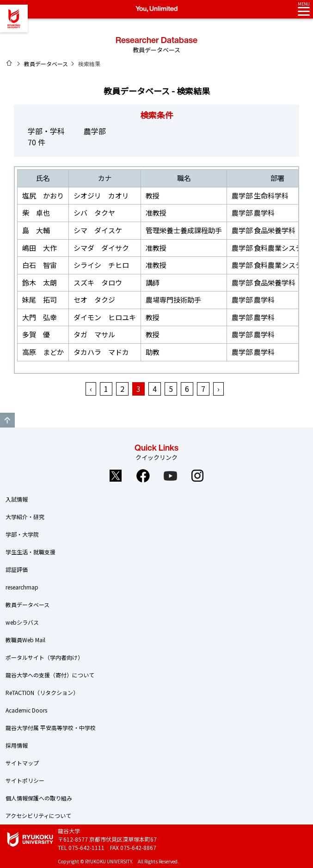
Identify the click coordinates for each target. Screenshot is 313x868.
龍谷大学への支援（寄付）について (50, 675)
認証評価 (17, 569)
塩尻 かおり (43, 195)
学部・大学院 (22, 534)
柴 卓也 (36, 213)
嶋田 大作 (40, 248)
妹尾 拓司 (40, 300)
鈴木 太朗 (40, 282)
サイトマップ (22, 763)
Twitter (116, 476)
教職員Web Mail (25, 640)
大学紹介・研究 (25, 517)
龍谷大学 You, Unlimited (14, 19)
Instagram (197, 476)
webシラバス (22, 622)
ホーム (9, 63)
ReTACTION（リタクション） (42, 692)
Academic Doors (26, 710)
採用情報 (17, 745)
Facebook (143, 476)
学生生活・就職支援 (31, 552)
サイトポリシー (25, 780)
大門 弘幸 (40, 317)
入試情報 (17, 499)
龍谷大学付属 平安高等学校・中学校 (51, 728)
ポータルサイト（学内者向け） (44, 657)
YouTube (170, 476)
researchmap (22, 587)
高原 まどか (43, 352)
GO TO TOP (7, 420)
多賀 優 (36, 334)
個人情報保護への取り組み (39, 798)
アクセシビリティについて (38, 815)
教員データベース (46, 64)
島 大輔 (36, 230)
